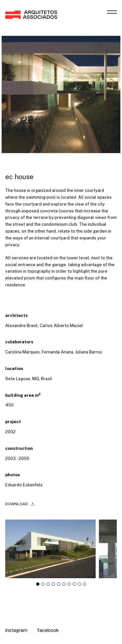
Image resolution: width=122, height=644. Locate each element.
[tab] (38, 586)
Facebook (48, 630)
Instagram (16, 630)
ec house (19, 177)
